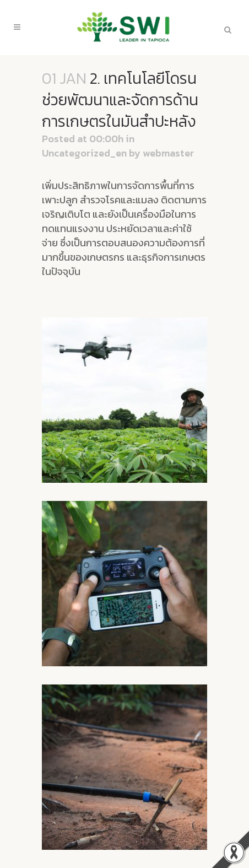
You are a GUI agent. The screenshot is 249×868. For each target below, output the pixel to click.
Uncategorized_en (84, 153)
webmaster (168, 153)
